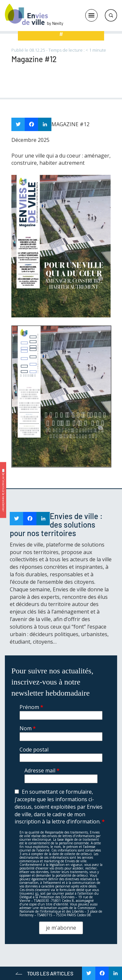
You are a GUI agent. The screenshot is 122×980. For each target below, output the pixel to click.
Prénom (31, 707)
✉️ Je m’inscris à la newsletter (3, 490)
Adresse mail (42, 770)
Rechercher (111, 15)
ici (37, 893)
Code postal (34, 750)
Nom (28, 728)
